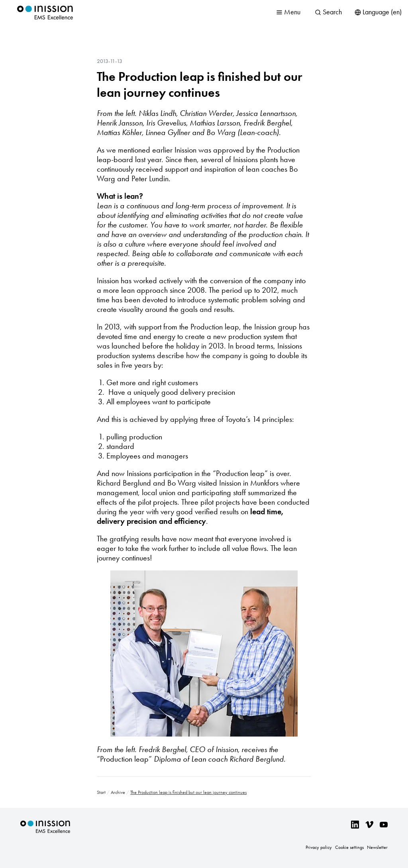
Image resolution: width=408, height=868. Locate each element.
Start (101, 792)
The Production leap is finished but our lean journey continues (200, 84)
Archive (118, 792)
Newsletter (377, 847)
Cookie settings (349, 847)
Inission (45, 13)
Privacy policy (319, 847)
